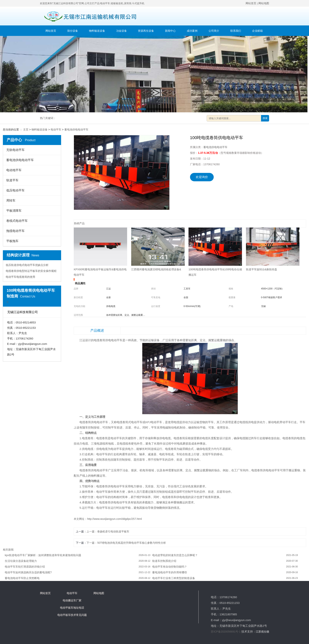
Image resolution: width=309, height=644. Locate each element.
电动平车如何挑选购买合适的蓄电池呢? (28, 572)
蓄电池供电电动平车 (76, 130)
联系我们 (236, 31)
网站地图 (264, 3)
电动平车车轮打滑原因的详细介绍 (25, 567)
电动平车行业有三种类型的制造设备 (174, 578)
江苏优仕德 (262, 632)
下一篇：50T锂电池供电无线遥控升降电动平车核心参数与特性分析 (126, 543)
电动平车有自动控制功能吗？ (170, 567)
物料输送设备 (97, 31)
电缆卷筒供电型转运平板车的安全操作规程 (31, 271)
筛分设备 (73, 31)
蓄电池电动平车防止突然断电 (22, 578)
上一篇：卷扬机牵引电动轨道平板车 (108, 531)
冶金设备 (121, 31)
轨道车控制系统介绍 (164, 561)
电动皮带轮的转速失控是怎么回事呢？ (175, 555)
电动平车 (56, 130)
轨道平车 (12, 180)
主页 (26, 130)
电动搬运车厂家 (72, 600)
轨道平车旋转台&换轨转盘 (262, 269)
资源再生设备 (146, 31)
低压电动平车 (15, 190)
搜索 (265, 118)
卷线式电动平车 (17, 221)
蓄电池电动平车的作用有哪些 (170, 572)
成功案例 (192, 31)
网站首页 (251, 3)
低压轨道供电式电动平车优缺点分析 (27, 265)
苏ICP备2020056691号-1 (226, 632)
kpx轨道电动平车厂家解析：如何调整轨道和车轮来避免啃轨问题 (43, 555)
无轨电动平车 (15, 150)
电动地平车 (14, 170)
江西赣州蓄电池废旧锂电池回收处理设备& (156, 269)
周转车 (11, 200)
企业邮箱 (257, 31)
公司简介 (214, 31)
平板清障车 (14, 211)
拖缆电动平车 (15, 231)
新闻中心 (170, 31)
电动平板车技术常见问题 (72, 615)
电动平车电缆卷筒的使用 (20, 277)
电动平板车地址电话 (72, 608)
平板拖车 (12, 241)
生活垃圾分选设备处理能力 (21, 561)
